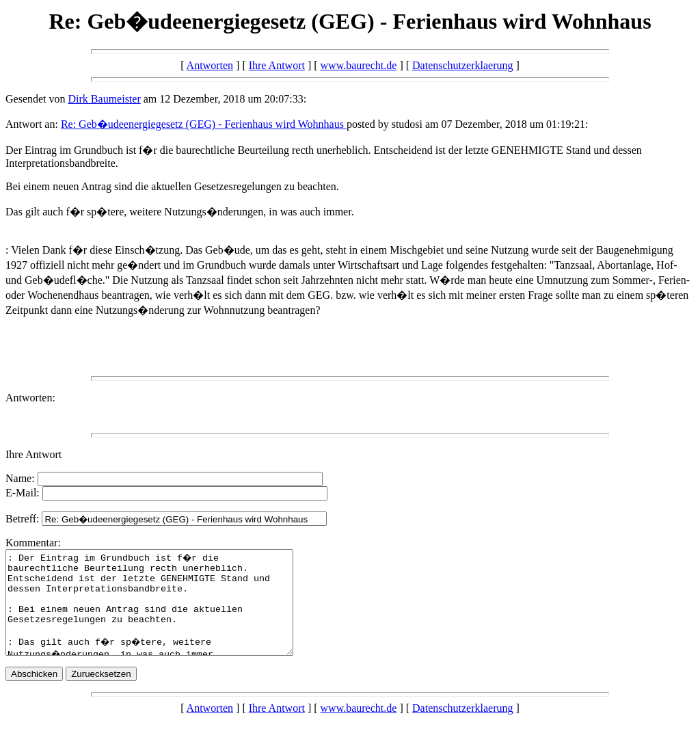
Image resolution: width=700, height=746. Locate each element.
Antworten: (30, 398)
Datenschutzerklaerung (462, 65)
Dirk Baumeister (105, 99)
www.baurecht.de (359, 65)
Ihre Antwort (277, 65)
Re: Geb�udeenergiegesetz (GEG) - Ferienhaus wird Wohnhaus (204, 124)
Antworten (210, 65)
